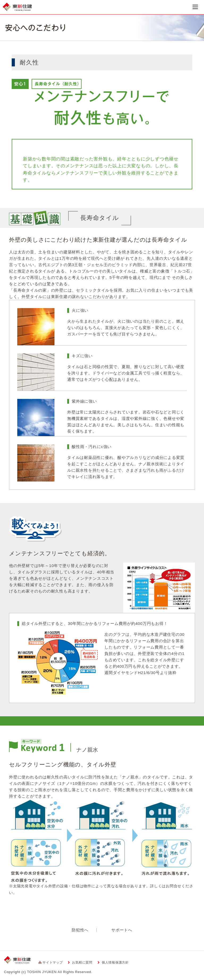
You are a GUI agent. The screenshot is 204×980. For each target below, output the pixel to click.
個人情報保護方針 (115, 962)
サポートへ (122, 930)
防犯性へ (80, 930)
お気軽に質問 (82, 962)
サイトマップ (53, 962)
